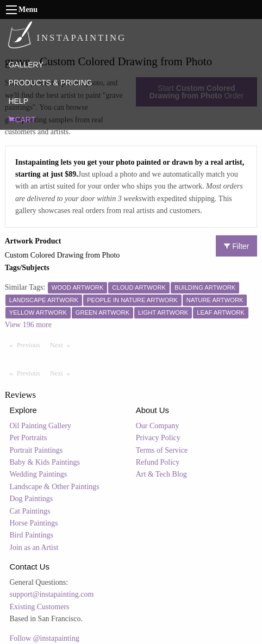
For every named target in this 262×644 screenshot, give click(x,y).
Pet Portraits (29, 438)
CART (22, 120)
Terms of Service (162, 450)
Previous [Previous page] (31, 345)
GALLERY (26, 65)
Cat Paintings (30, 511)
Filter (236, 246)
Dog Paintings (32, 499)
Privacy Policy (158, 438)
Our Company (158, 426)
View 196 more (28, 325)
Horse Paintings (34, 523)
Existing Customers (40, 607)
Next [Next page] (63, 345)
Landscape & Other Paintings (55, 487)
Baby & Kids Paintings (45, 462)
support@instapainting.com (52, 594)
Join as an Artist (34, 548)
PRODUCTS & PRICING (50, 83)
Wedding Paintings (39, 474)
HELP (18, 101)
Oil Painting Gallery (41, 426)
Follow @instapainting (45, 638)
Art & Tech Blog (161, 474)
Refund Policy (158, 462)
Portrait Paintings (36, 450)
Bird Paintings (32, 535)
